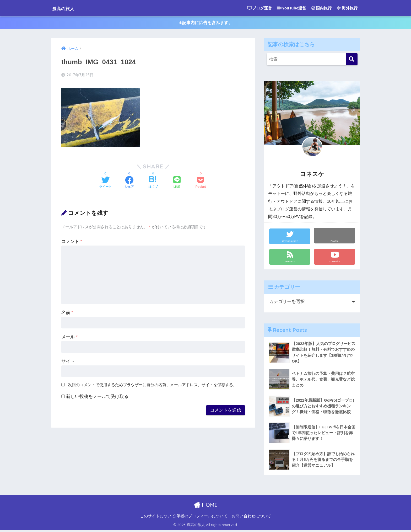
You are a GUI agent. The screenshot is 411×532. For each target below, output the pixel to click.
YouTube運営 (292, 8)
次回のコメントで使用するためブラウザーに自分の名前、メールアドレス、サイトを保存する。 (152, 386)
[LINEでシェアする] (177, 184)
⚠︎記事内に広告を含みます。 (206, 23)
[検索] (352, 60)
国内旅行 (321, 8)
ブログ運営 (259, 8)
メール (69, 338)
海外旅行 (347, 8)
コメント (72, 243)
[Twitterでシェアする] (105, 184)
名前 (67, 314)
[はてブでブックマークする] (153, 184)
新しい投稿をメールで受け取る (97, 398)
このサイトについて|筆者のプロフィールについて (184, 518)
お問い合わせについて (251, 518)
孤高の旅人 (68, 8)
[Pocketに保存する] (201, 184)
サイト (68, 362)
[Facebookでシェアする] (129, 184)
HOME (206, 507)
